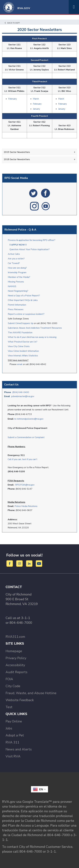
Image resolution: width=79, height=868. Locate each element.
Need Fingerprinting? (18, 291)
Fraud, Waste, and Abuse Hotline (31, 693)
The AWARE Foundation (20, 333)
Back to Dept (12, 23)
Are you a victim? (16, 259)
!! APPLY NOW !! (18, 245)
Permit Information (17, 305)
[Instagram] (20, 563)
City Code (13, 686)
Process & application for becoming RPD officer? (32, 240)
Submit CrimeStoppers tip (21, 323)
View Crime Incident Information (23, 351)
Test (9, 707)
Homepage (14, 651)
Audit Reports (16, 672)
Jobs (9, 728)
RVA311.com (15, 637)
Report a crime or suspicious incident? (26, 314)
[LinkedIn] (30, 563)
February (12, 99)
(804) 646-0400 (21, 392)
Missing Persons (16, 282)
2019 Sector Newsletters (17, 152)
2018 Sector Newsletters (17, 159)
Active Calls (14, 254)
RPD (18, 485)
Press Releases (16, 309)
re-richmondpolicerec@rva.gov (29, 419)
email (20, 364)
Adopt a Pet (15, 735)
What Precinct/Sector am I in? (23, 342)
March (36, 99)
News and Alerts (19, 749)
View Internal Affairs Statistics (23, 356)
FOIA (9, 679)
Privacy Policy (16, 658)
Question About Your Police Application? (30, 249)
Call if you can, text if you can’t (22, 459)
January (36, 109)
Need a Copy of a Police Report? (24, 296)
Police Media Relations (26, 506)
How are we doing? (18, 268)
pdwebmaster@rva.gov (23, 396)
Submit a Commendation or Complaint (26, 437)
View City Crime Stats (19, 346)
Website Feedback (20, 700)
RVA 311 (12, 742)
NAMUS (12, 286)
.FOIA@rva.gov (27, 485)
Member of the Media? (19, 277)
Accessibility (15, 665)
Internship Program (17, 272)
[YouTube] (39, 563)
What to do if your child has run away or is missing (32, 337)
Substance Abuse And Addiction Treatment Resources (35, 328)
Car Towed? (14, 263)
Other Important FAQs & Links (23, 300)
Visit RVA (13, 756)
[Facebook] (10, 563)
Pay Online (14, 721)
